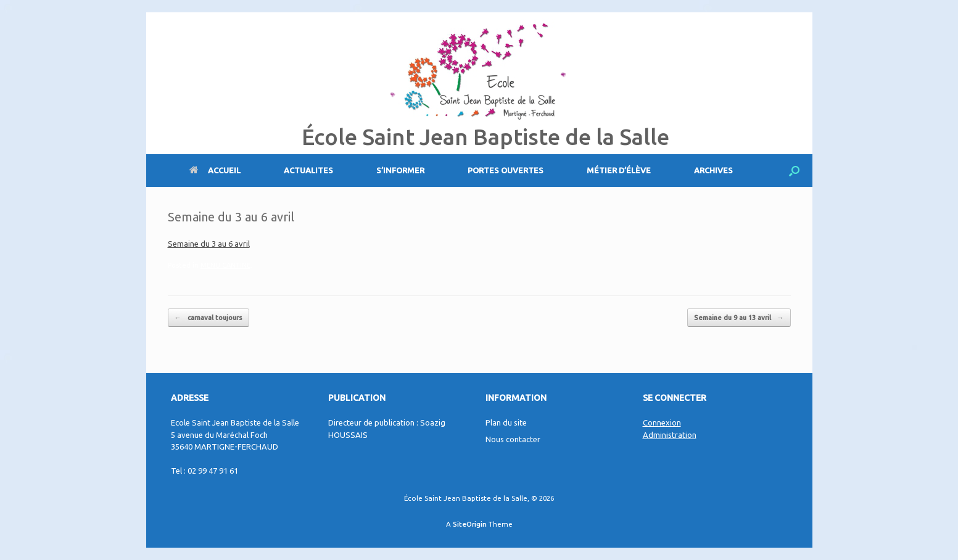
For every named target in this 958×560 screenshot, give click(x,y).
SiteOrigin (470, 524)
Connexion (662, 422)
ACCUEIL (215, 170)
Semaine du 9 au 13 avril (739, 318)
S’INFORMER (400, 170)
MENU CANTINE (225, 265)
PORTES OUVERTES (506, 170)
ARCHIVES (713, 170)
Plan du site (506, 422)
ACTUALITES (308, 170)
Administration (670, 435)
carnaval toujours (209, 318)
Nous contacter (513, 439)
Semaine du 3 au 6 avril (209, 244)
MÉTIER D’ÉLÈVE (619, 170)
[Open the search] (794, 171)
